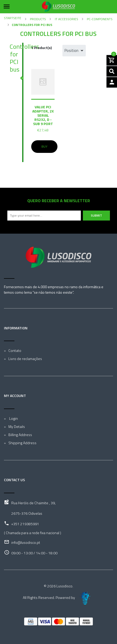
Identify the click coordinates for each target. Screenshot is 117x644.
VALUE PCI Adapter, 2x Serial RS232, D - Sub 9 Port (43, 115)
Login (13, 418)
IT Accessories (66, 19)
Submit (96, 215)
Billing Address (20, 435)
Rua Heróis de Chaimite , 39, (33, 503)
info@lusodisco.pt (26, 542)
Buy (44, 146)
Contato (15, 350)
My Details (17, 426)
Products (38, 19)
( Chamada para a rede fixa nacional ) (33, 533)
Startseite (13, 18)
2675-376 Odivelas (27, 513)
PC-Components (99, 19)
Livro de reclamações (25, 359)
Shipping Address (22, 443)
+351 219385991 (25, 524)
